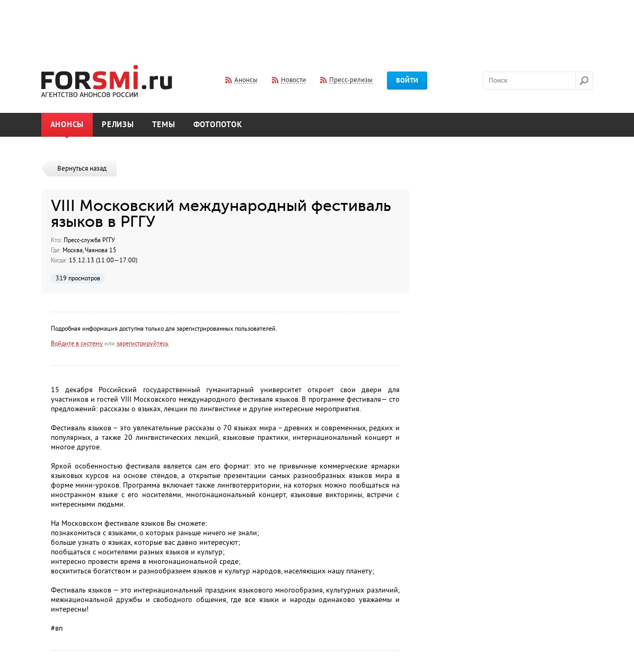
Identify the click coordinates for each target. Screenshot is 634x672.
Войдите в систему (77, 343)
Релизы (118, 125)
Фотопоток (218, 125)
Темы (164, 125)
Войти (407, 81)
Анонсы (67, 125)
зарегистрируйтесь (143, 343)
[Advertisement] (317, 25)
